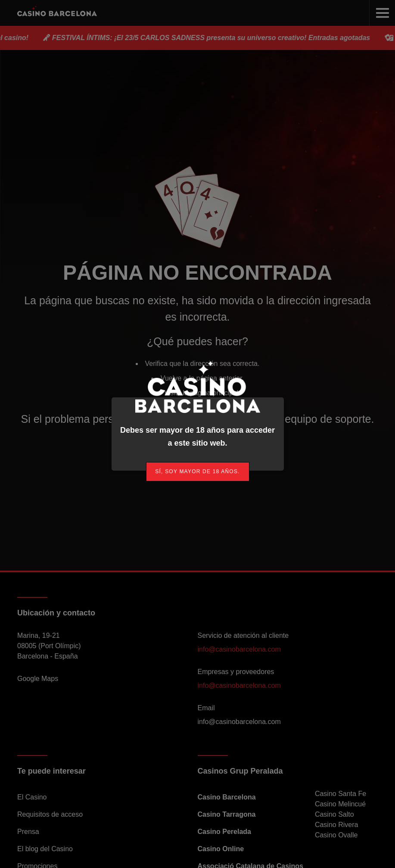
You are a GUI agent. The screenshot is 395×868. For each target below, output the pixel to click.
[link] (198, 472)
